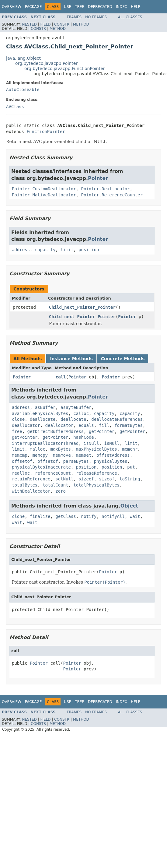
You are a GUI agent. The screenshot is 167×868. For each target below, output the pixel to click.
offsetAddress (113, 455)
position (89, 250)
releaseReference (97, 473)
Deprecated (100, 7)
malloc (38, 449)
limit (67, 250)
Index (122, 7)
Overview (12, 7)
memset (84, 455)
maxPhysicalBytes (97, 449)
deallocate (43, 419)
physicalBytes (111, 461)
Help (136, 7)
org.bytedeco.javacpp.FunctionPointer (65, 69)
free (17, 431)
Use (68, 7)
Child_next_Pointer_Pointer (82, 307)
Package (33, 7)
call (61, 377)
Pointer (98, 178)
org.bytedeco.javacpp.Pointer (46, 63)
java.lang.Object (23, 58)
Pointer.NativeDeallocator (44, 195)
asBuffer (45, 407)
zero (61, 491)
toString (130, 479)
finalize (40, 516)
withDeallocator (31, 491)
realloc (21, 473)
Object (129, 506)
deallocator (26, 425)
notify (89, 516)
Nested (29, 24)
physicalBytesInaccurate (41, 467)
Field (45, 24)
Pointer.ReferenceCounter (112, 195)
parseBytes (76, 461)
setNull (64, 479)
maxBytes (60, 449)
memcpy (40, 455)
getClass (66, 516)
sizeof (86, 479)
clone (18, 516)
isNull (91, 443)
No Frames (96, 17)
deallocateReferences (117, 419)
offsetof (22, 461)
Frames (74, 17)
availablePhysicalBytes (40, 413)
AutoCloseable (23, 90)
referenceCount (53, 473)
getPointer (102, 431)
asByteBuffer (76, 407)
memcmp (20, 455)
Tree (80, 7)
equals (86, 425)
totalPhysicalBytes (96, 485)
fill (104, 425)
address (21, 250)
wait (135, 516)
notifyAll (113, 516)
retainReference (31, 479)
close (18, 419)
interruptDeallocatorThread (45, 443)
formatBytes (129, 425)
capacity (45, 250)
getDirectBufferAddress (56, 431)
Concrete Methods (123, 359)
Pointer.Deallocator (106, 189)
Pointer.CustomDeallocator (44, 189)
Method (81, 24)
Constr (62, 24)
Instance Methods (71, 359)
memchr (130, 449)
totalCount (55, 485)
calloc (81, 413)
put (131, 467)
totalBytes (25, 485)
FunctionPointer (46, 132)
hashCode (83, 437)
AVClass (15, 107)
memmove (62, 455)
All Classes (130, 17)
